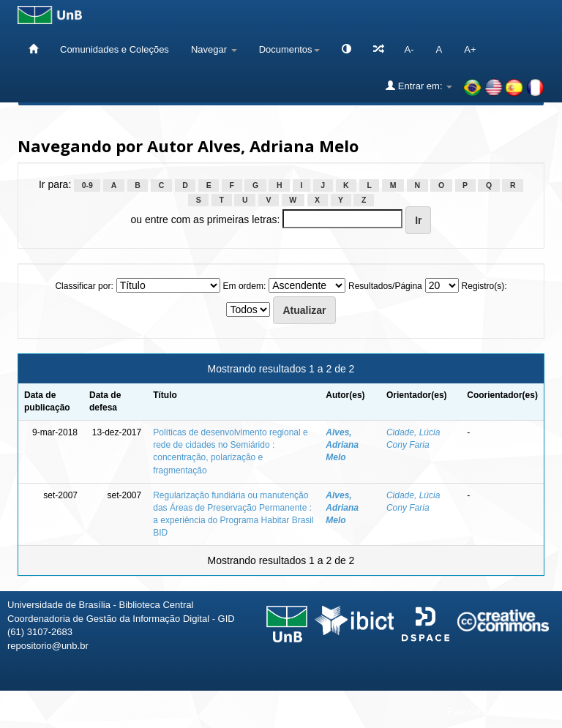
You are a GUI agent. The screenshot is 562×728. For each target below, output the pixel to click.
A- (409, 49)
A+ (470, 49)
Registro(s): (484, 286)
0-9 (87, 185)
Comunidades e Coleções (115, 49)
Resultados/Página (385, 286)
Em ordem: (245, 286)
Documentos (289, 49)
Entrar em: (419, 86)
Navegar (214, 49)
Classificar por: (84, 286)
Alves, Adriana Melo (342, 445)
